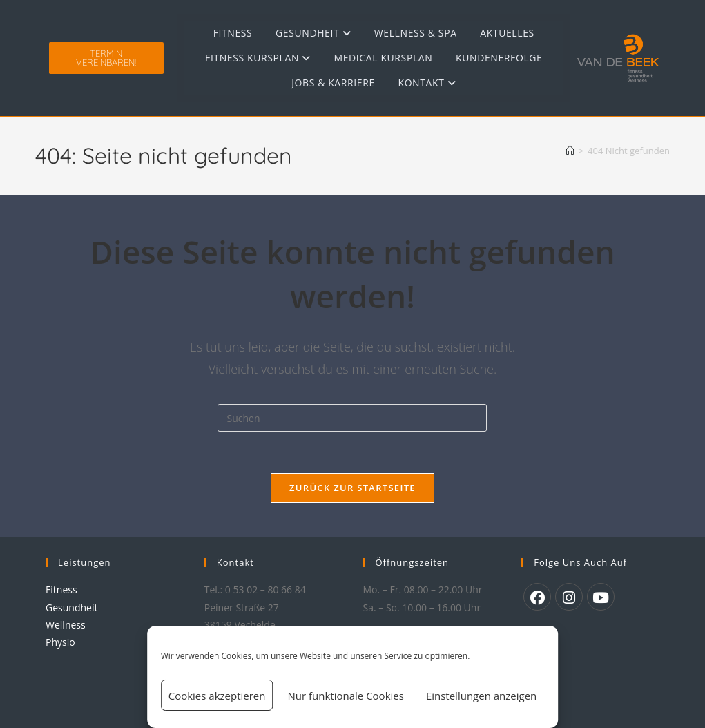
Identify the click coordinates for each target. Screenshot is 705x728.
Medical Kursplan (384, 58)
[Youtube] (601, 597)
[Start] (570, 151)
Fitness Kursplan (258, 58)
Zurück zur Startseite (352, 488)
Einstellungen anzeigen (481, 696)
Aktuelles (507, 33)
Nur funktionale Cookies (345, 696)
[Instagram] (569, 597)
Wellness (66, 625)
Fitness (233, 33)
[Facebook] (537, 597)
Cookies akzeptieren (217, 696)
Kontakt (427, 83)
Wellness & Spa (416, 33)
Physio (60, 642)
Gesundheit (313, 33)
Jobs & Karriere (333, 83)
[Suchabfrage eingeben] (352, 418)
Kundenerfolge (499, 58)
